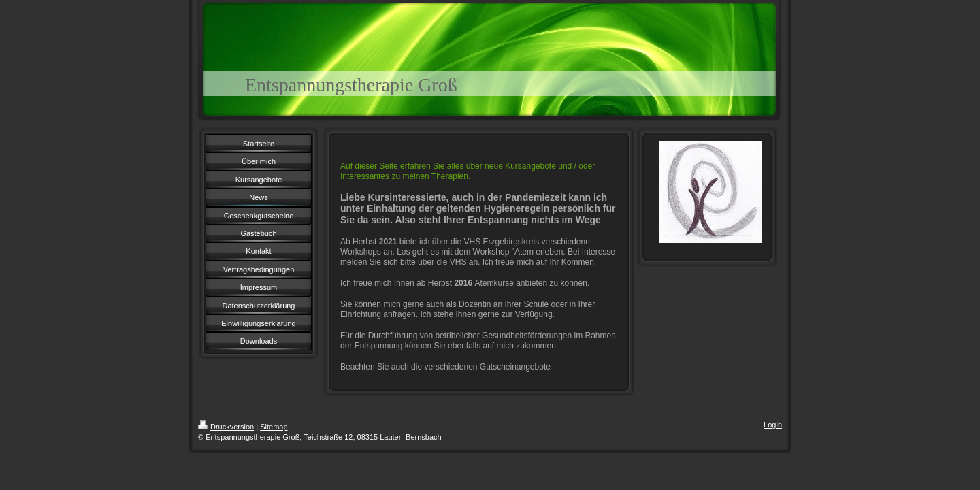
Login (773, 425)
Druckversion (226, 427)
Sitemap (274, 427)
